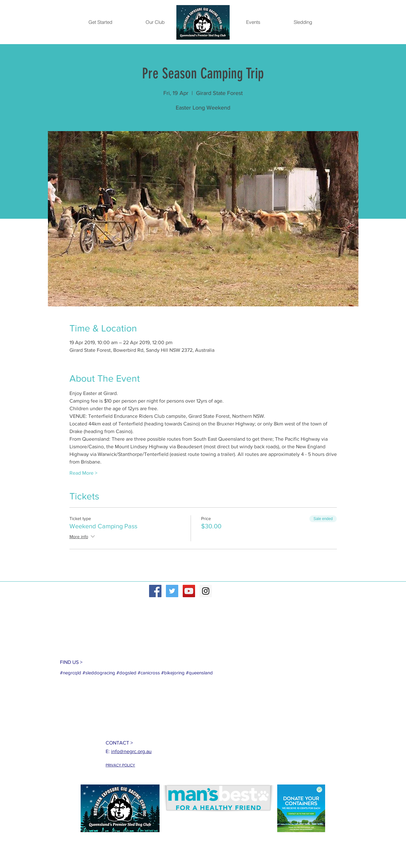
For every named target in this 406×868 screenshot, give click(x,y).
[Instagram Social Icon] (206, 591)
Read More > (83, 473)
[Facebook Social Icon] (155, 591)
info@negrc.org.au (131, 751)
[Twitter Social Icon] (172, 591)
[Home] (203, 22)
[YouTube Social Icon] (189, 591)
